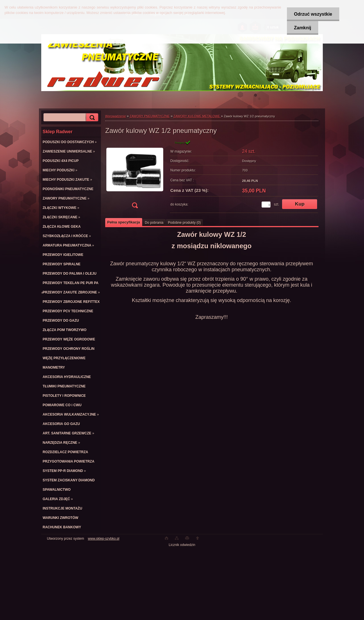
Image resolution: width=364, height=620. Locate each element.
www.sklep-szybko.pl (104, 539)
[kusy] (266, 205)
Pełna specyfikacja (124, 222)
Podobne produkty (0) (184, 223)
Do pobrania (154, 223)
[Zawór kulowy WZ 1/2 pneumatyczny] (135, 176)
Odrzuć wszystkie (313, 14)
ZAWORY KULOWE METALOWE (197, 116)
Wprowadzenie (116, 116)
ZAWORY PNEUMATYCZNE (150, 116)
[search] (91, 117)
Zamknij (303, 28)
